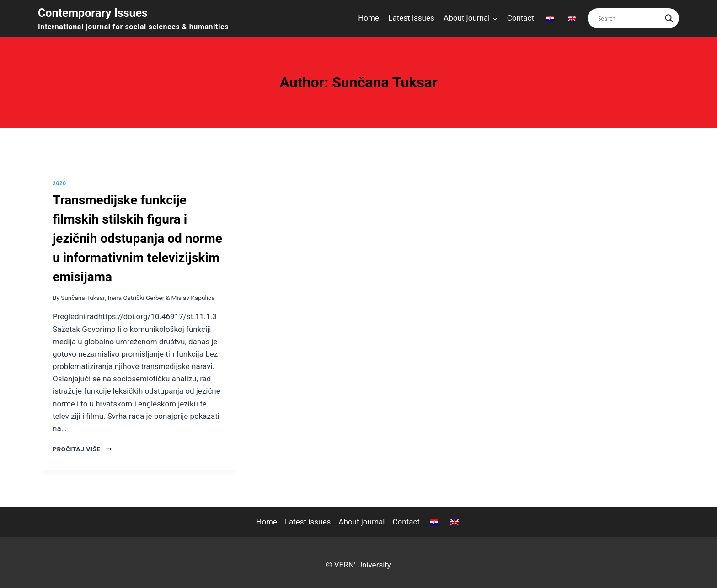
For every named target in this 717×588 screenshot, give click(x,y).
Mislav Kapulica (193, 298)
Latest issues (411, 18)
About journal (361, 522)
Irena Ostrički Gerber (136, 298)
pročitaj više (82, 449)
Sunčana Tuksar (83, 298)
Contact (521, 18)
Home (369, 18)
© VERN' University (358, 565)
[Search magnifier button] (669, 18)
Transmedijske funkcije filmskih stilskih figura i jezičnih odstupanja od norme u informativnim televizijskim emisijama (137, 238)
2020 (59, 183)
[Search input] (629, 18)
